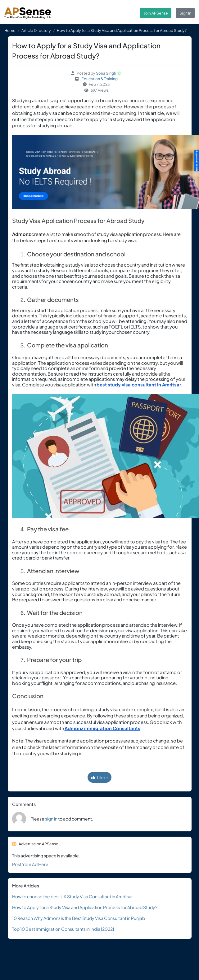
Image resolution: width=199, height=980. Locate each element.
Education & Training (99, 79)
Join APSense (156, 13)
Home (10, 30)
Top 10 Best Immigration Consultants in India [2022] (63, 929)
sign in (51, 819)
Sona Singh (106, 73)
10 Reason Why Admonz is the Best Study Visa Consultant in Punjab (79, 918)
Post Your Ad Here (30, 864)
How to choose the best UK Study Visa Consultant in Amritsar (72, 896)
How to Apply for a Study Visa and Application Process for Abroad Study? (85, 907)
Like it (100, 777)
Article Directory (36, 30)
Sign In (185, 13)
